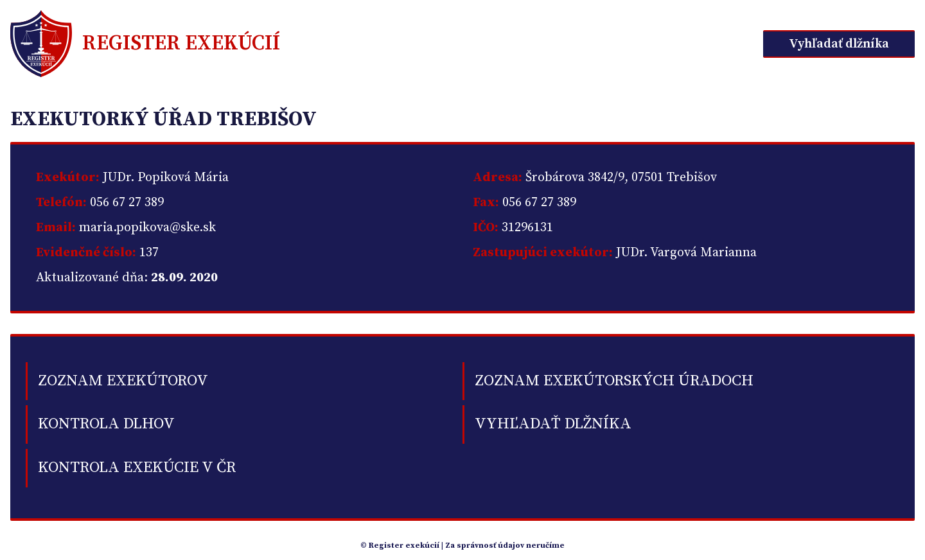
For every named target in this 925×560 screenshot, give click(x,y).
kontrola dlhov (106, 424)
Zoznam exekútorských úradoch (614, 381)
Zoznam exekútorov (123, 381)
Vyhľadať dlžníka (839, 44)
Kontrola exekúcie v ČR (137, 468)
